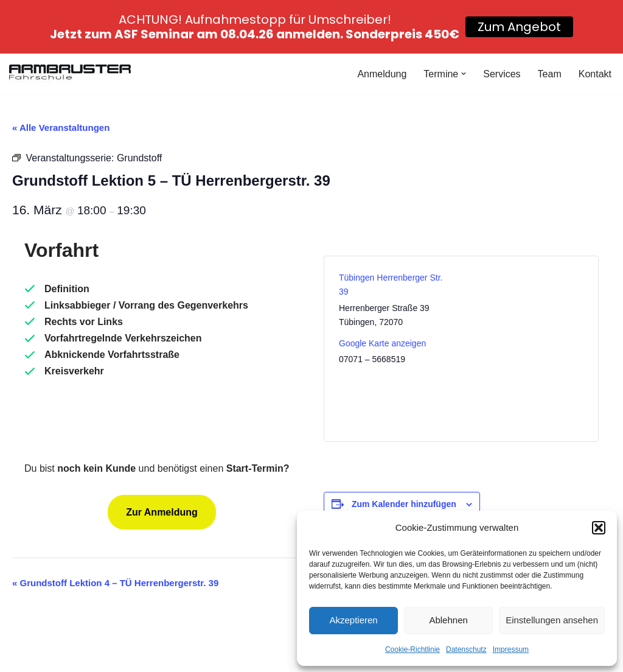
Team (550, 74)
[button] (599, 528)
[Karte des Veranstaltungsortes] (524, 349)
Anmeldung (382, 74)
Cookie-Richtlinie (412, 649)
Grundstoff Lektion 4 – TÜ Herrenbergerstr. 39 (115, 583)
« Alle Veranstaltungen (61, 128)
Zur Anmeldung (162, 512)
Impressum (511, 649)
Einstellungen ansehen (552, 620)
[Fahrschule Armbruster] (70, 74)
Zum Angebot (519, 27)
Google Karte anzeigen (382, 343)
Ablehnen (448, 620)
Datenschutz (466, 649)
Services (502, 74)
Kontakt (595, 74)
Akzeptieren (353, 620)
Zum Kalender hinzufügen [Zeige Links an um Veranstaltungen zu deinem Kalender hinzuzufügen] (404, 504)
